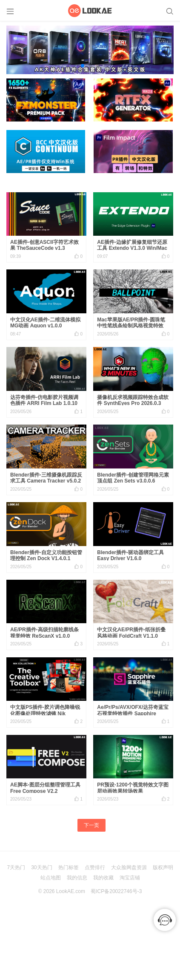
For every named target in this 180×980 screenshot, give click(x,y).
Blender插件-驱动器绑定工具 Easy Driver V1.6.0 (130, 555)
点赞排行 (95, 867)
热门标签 (69, 867)
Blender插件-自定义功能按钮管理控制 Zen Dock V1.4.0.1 (46, 555)
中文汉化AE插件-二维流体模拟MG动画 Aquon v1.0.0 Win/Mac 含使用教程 (45, 326)
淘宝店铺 (130, 878)
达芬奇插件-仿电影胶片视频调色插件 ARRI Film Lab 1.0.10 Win (44, 403)
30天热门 (41, 867)
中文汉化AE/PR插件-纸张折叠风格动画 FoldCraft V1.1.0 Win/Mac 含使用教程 (131, 636)
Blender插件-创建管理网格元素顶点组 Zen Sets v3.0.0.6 (133, 478)
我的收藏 (103, 878)
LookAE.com (71, 891)
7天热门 (16, 867)
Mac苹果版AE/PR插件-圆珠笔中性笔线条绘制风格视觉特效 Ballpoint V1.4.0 (131, 326)
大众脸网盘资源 (129, 867)
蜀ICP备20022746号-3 (116, 891)
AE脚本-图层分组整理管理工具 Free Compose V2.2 (45, 788)
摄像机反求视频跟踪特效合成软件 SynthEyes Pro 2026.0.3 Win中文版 (133, 403)
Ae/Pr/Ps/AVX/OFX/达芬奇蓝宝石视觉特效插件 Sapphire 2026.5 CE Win (133, 713)
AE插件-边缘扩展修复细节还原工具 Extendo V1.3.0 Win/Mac (132, 245)
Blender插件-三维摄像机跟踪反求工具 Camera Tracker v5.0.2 (46, 478)
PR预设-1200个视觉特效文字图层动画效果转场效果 (133, 788)
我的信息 (77, 878)
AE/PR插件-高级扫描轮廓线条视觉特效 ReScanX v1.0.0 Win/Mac (44, 636)
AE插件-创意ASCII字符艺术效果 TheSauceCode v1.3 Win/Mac (44, 248)
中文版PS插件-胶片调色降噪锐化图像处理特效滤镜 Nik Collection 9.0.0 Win (45, 713)
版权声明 (163, 867)
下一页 (91, 825)
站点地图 (51, 878)
